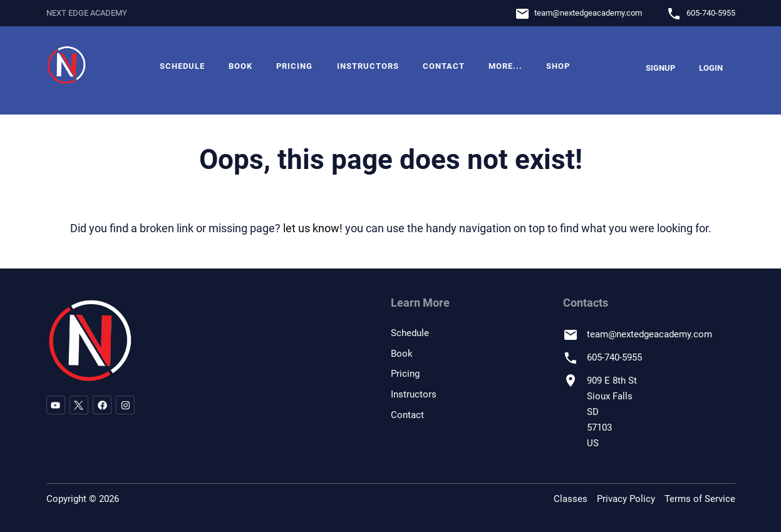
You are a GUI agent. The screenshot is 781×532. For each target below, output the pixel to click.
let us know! (313, 228)
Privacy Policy (626, 499)
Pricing (294, 66)
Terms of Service (700, 499)
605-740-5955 (711, 13)
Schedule (182, 66)
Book (241, 66)
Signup (660, 68)
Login (711, 68)
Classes (571, 499)
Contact (444, 66)
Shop (558, 66)
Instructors (368, 66)
